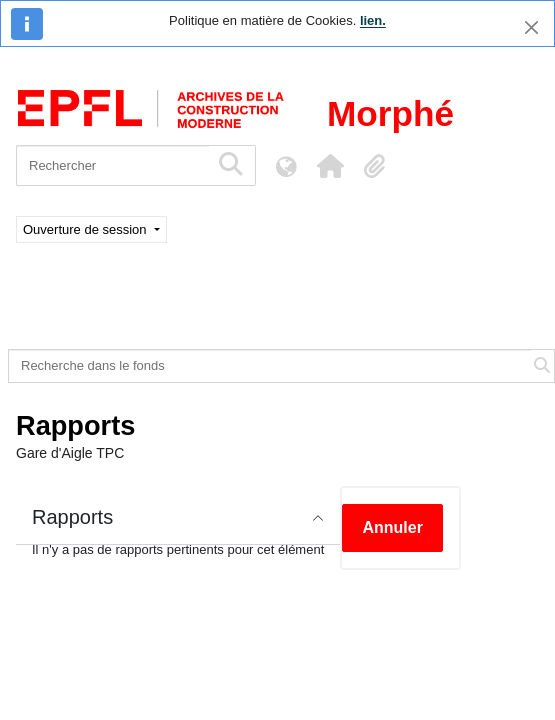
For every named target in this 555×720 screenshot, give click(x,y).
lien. (373, 20)
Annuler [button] (392, 527)
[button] (330, 166)
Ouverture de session (86, 229)
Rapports (72, 517)
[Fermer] (531, 27)
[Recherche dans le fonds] (270, 366)
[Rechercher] (112, 165)
